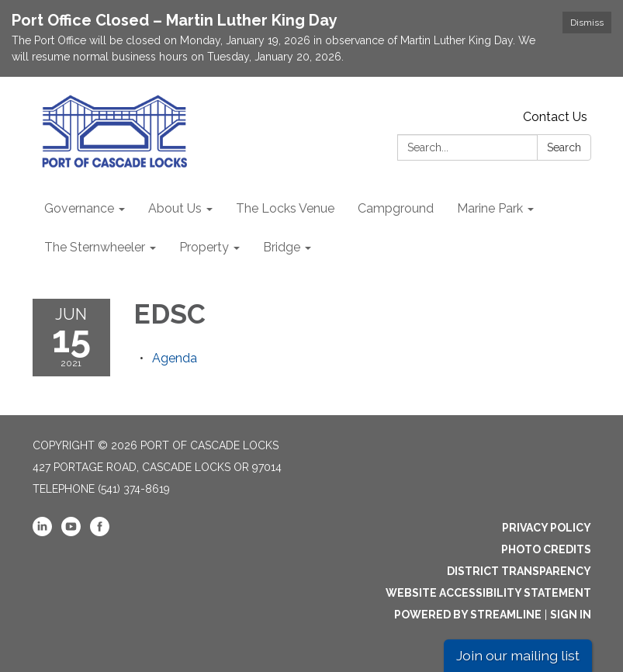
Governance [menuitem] (79, 208)
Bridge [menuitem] (282, 247)
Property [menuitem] (204, 247)
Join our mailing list (518, 655)
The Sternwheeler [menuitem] (95, 247)
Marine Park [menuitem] (490, 208)
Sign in (571, 615)
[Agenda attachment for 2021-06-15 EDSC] (175, 358)
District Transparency (519, 571)
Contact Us (555, 117)
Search (564, 147)
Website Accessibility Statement (488, 593)
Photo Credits (546, 549)
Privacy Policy (547, 528)
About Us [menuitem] (175, 208)
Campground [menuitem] (396, 208)
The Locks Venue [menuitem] (285, 208)
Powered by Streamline (468, 615)
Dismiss (587, 23)
